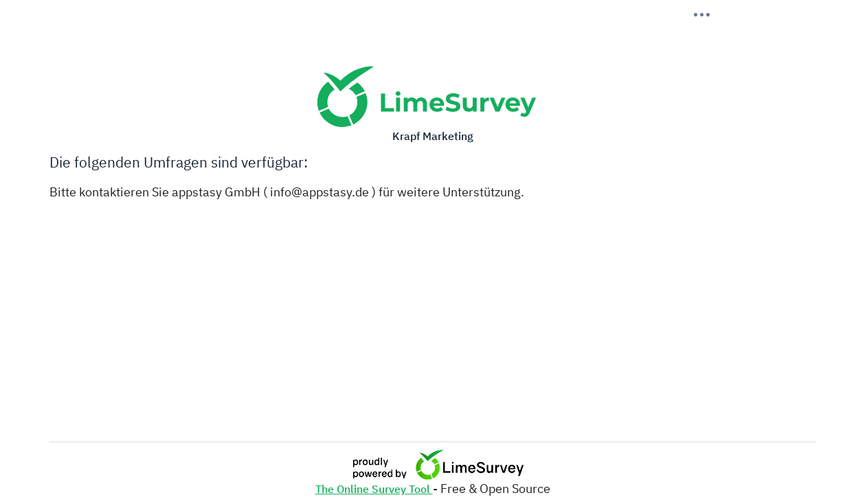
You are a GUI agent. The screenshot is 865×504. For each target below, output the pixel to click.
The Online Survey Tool (374, 489)
